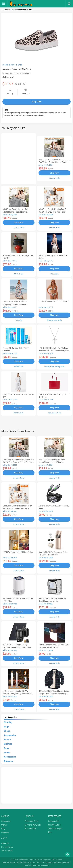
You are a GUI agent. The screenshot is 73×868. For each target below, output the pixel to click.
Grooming (9, 761)
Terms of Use (7, 851)
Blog (3, 828)
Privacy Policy (7, 847)
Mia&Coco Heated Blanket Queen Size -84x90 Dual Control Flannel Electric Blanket (54, 162)
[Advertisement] (19, 158)
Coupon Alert (54, 821)
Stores (4, 825)
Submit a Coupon (55, 828)
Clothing (8, 722)
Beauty (7, 740)
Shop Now (37, 102)
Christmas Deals (32, 821)
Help (50, 832)
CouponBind (48, 862)
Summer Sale (30, 828)
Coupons (5, 832)
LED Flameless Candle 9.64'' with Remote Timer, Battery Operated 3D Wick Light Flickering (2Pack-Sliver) (17, 694)
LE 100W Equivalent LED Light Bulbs (18, 552)
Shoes (7, 731)
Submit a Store (54, 825)
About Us (5, 843)
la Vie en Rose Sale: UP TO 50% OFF (54, 302)
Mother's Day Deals (33, 825)
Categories (6, 821)
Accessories (10, 735)
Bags (6, 727)
